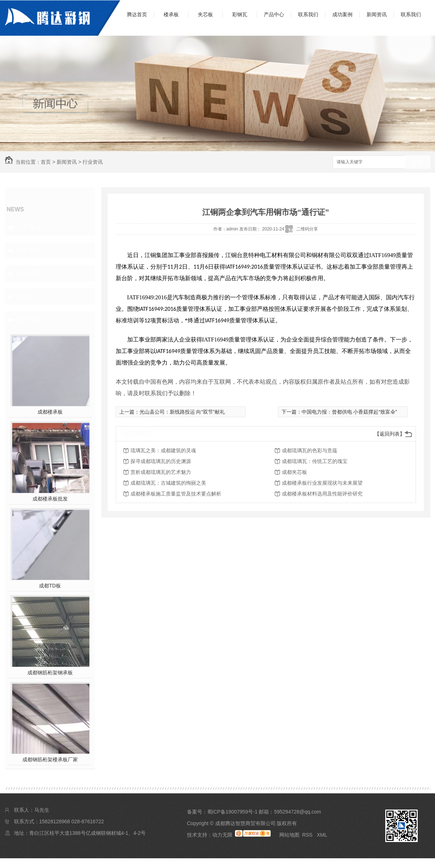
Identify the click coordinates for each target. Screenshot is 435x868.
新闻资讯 (377, 14)
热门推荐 (29, 320)
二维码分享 (307, 229)
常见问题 (29, 273)
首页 (46, 162)
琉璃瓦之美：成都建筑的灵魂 (163, 450)
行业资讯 (93, 162)
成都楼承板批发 (50, 499)
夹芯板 (205, 14)
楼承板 (171, 14)
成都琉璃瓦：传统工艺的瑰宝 (315, 461)
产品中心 (274, 14)
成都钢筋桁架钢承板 (50, 673)
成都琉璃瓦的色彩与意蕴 (310, 450)
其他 (22, 296)
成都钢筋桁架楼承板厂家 (50, 759)
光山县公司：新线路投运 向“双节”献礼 (182, 412)
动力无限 (222, 835)
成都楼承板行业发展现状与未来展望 (322, 483)
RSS (308, 835)
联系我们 (308, 14)
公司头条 (29, 227)
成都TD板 (50, 586)
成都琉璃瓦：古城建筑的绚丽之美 (168, 483)
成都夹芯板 (294, 472)
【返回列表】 (390, 434)
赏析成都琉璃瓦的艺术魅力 (161, 472)
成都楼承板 (50, 412)
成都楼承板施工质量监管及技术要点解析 (176, 494)
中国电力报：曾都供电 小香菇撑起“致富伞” (349, 412)
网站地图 (289, 835)
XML (322, 835)
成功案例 (342, 14)
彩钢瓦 (240, 14)
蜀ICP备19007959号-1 (232, 812)
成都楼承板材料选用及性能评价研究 (322, 494)
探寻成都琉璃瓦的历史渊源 (161, 461)
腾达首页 (137, 14)
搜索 (418, 162)
